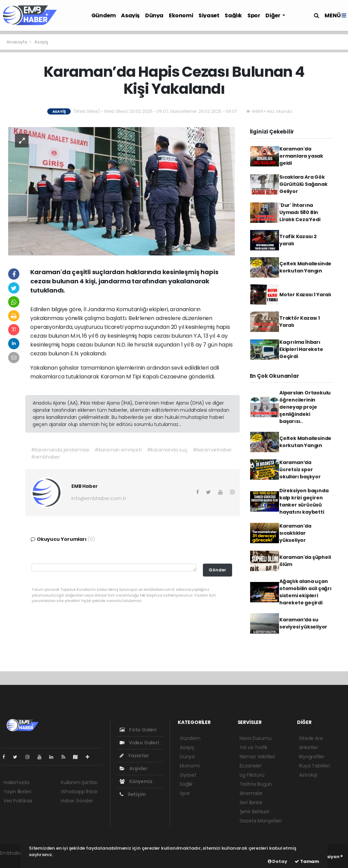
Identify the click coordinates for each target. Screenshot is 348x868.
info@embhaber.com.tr (99, 498)
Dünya (154, 15)
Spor (254, 15)
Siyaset (209, 15)
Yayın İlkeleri (17, 792)
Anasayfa (17, 42)
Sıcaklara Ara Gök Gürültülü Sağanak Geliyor (303, 184)
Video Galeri (139, 743)
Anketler (308, 747)
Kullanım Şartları (79, 782)
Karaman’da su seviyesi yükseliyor (303, 623)
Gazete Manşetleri (261, 821)
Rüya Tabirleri (314, 766)
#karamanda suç (167, 450)
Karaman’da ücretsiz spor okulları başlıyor (300, 470)
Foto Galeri (138, 730)
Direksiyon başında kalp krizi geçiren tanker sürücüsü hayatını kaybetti (304, 501)
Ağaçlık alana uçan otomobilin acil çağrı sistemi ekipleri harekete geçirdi (306, 592)
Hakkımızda (16, 782)
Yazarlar (134, 756)
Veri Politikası (18, 801)
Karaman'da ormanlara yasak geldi (301, 156)
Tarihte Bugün (256, 784)
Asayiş (130, 15)
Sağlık (233, 15)
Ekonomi (181, 15)
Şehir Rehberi (255, 812)
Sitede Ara (311, 738)
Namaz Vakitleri (257, 757)
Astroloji (308, 775)
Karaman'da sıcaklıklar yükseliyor (295, 533)
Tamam (307, 861)
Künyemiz (136, 781)
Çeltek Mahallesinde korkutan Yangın (305, 267)
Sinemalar (251, 793)
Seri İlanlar (251, 802)
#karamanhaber (212, 450)
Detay (277, 861)
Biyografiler (312, 757)
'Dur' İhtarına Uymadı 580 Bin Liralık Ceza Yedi (300, 212)
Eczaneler (251, 766)
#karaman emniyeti (118, 450)
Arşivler (133, 768)
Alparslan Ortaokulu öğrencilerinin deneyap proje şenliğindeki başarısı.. (305, 407)
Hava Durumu (256, 738)
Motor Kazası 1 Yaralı (305, 295)
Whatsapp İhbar (79, 792)
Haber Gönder (77, 801)
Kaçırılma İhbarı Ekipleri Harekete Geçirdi (301, 349)
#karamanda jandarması (60, 450)
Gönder (217, 570)
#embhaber (45, 457)
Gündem (104, 15)
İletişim (133, 794)
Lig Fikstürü (252, 775)
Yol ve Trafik (254, 747)
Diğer (273, 15)
